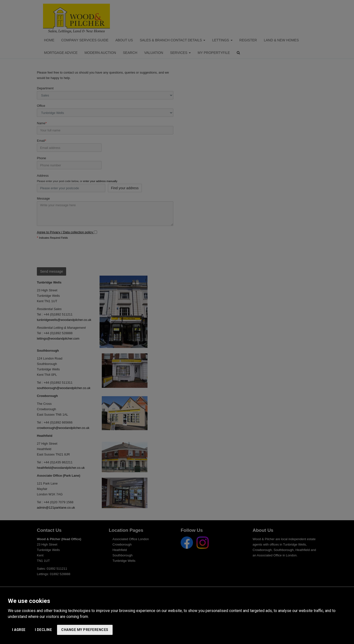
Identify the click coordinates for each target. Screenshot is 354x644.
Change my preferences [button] (85, 630)
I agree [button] (19, 630)
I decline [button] (44, 630)
